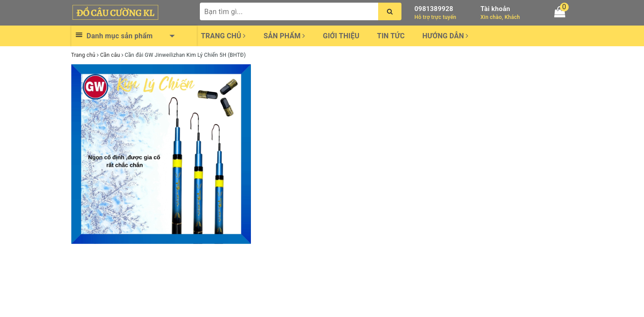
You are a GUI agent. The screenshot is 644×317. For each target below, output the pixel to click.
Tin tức (391, 36)
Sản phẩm (285, 36)
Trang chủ (224, 36)
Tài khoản (495, 9)
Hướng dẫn (445, 36)
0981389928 (434, 9)
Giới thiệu (341, 36)
